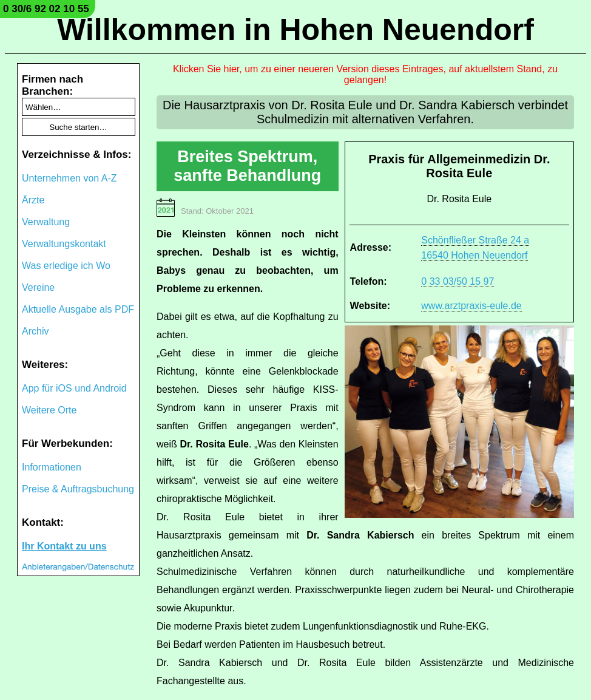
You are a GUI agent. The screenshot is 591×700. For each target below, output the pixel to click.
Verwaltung (46, 222)
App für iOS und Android (74, 388)
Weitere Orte (49, 410)
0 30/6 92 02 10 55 (46, 9)
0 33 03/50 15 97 (458, 281)
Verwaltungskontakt (64, 244)
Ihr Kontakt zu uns (64, 546)
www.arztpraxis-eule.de (471, 306)
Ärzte (33, 200)
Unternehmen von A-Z (69, 178)
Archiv (35, 331)
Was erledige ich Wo (66, 266)
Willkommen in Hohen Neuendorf (295, 30)
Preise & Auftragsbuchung (78, 489)
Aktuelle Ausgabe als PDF (78, 309)
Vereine (38, 287)
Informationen (52, 467)
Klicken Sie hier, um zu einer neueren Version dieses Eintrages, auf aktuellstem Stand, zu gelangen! (365, 74)
